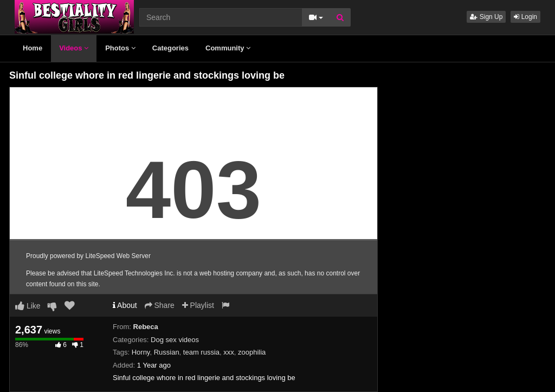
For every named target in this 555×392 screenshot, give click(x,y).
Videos (74, 48)
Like (28, 306)
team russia (201, 352)
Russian (167, 352)
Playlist (198, 305)
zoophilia (252, 352)
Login (525, 17)
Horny (141, 352)
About (125, 305)
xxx (229, 352)
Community (228, 48)
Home (33, 48)
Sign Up (486, 17)
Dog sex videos (175, 340)
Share (160, 305)
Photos (120, 48)
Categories (170, 48)
